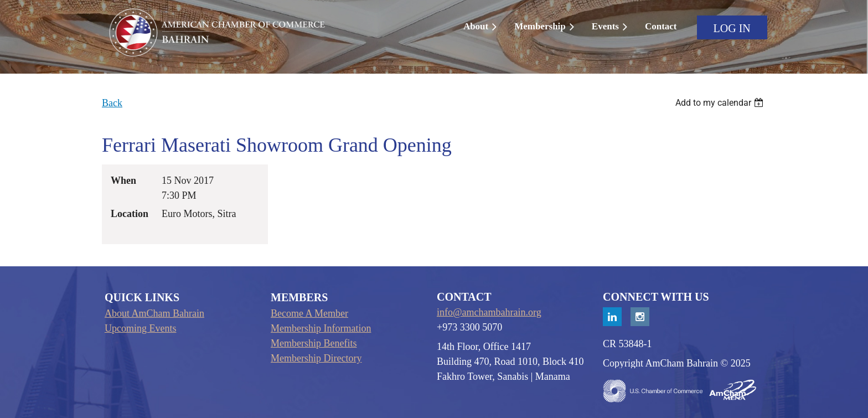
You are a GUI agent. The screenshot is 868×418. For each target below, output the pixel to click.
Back (112, 103)
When (123, 180)
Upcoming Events (140, 328)
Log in (732, 28)
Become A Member (309, 313)
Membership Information (321, 328)
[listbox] (721, 103)
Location (130, 214)
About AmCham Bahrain (154, 313)
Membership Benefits (314, 343)
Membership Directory (316, 358)
